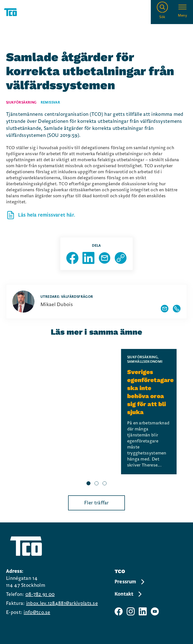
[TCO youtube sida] (155, 611)
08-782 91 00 (40, 594)
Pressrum (130, 582)
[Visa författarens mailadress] (165, 309)
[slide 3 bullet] (105, 484)
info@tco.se (37, 612)
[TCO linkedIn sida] (143, 611)
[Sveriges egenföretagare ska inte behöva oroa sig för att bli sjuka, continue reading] (149, 412)
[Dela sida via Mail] (105, 258)
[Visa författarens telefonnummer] (177, 309)
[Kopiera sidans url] (121, 258)
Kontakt (129, 594)
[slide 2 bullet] (96, 484)
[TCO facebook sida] (119, 611)
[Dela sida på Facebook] (72, 258)
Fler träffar (96, 503)
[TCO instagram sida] (131, 611)
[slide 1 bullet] (88, 484)
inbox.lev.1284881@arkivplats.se (62, 603)
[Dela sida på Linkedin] (88, 258)
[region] (96, 418)
